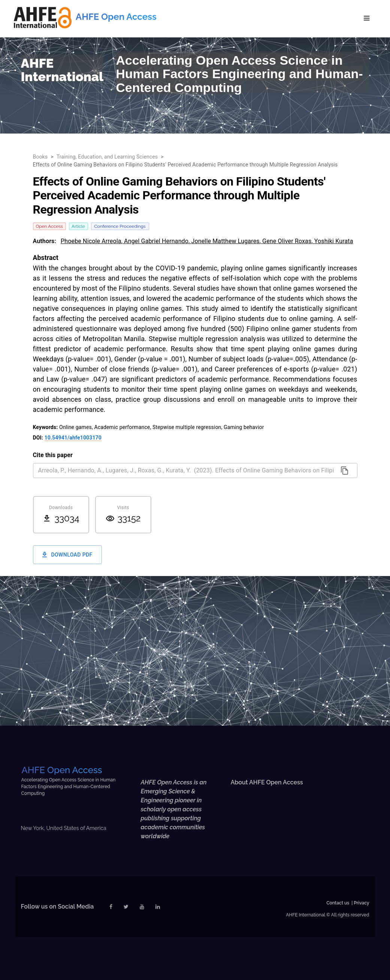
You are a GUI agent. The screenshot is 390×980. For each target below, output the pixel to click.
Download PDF (67, 555)
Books (40, 157)
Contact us (338, 903)
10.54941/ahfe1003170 (73, 438)
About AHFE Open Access (267, 782)
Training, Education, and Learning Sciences (107, 157)
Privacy (361, 903)
